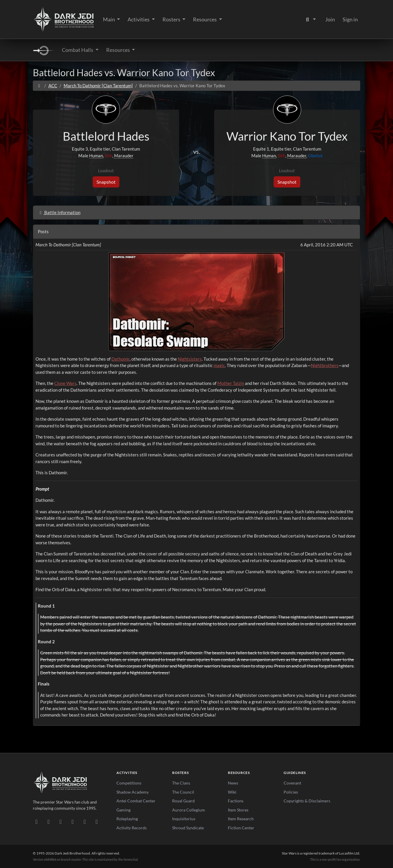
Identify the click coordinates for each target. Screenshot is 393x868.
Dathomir (121, 359)
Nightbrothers (325, 365)
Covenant (292, 783)
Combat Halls (78, 50)
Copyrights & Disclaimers (307, 801)
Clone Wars (65, 383)
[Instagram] (73, 821)
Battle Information (59, 212)
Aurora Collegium (189, 810)
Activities (139, 19)
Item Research (241, 819)
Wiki (232, 792)
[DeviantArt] (49, 821)
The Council (183, 792)
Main (109, 19)
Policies (291, 792)
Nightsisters (190, 359)
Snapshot (106, 182)
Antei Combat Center (136, 801)
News (233, 783)
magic (219, 365)
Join (330, 19)
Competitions (129, 783)
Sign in (350, 19)
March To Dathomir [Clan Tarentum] (98, 86)
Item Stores (238, 810)
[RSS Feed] (97, 821)
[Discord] (37, 821)
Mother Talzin (231, 383)
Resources (205, 19)
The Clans (181, 783)
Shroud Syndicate (188, 828)
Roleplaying (127, 819)
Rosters (172, 19)
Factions (236, 801)
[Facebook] (61, 821)
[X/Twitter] (85, 821)
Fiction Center (241, 828)
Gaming (123, 810)
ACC (53, 86)
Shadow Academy (133, 792)
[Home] (39, 86)
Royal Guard (183, 801)
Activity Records (132, 828)
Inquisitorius (184, 819)
